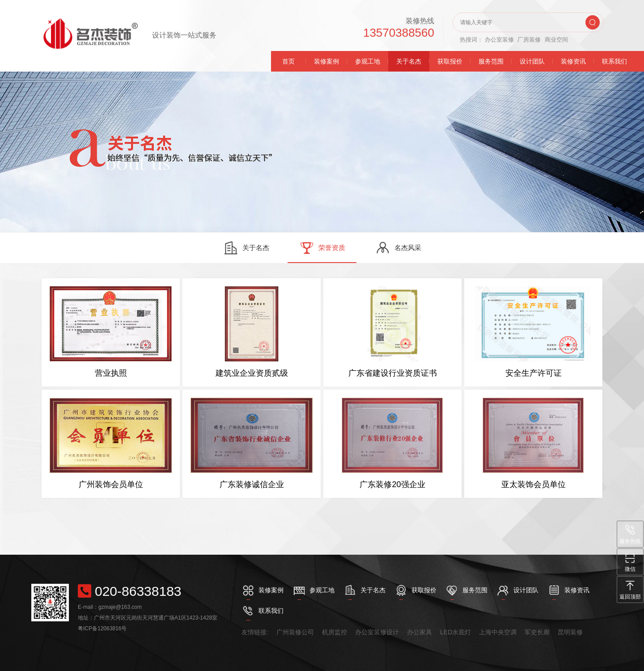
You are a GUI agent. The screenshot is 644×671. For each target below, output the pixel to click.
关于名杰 (409, 61)
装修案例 (326, 61)
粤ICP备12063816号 (102, 629)
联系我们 (614, 61)
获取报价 (450, 61)
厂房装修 (529, 40)
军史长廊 (537, 632)
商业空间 (556, 40)
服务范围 (491, 61)
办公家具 (419, 632)
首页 (288, 61)
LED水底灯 (455, 632)
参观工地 (368, 61)
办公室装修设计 (377, 632)
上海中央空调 (498, 632)
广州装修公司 (295, 632)
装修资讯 (573, 61)
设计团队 (532, 61)
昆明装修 (570, 632)
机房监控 (335, 632)
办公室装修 (499, 40)
